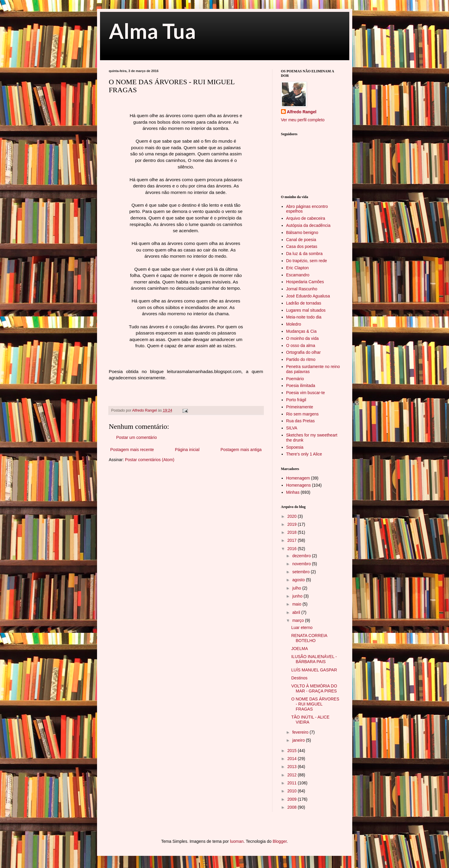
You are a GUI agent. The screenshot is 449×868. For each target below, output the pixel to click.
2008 (292, 807)
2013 (292, 767)
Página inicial (187, 450)
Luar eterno (302, 627)
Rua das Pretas (300, 421)
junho (298, 596)
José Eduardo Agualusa (308, 296)
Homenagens (298, 485)
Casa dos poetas (302, 246)
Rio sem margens (302, 414)
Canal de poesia (301, 240)
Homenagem (298, 478)
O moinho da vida (302, 338)
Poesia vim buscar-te (306, 393)
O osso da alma (301, 345)
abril (297, 612)
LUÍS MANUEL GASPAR (314, 670)
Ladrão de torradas (304, 303)
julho (297, 588)
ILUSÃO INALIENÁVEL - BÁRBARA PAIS (314, 659)
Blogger (280, 841)
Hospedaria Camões (305, 282)
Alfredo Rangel (302, 112)
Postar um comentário (137, 437)
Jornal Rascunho (302, 289)
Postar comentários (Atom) (150, 460)
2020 (292, 516)
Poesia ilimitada (301, 386)
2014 (292, 759)
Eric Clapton (297, 268)
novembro (302, 564)
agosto (299, 580)
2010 (292, 791)
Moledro (294, 324)
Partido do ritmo (301, 359)
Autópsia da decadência (308, 225)
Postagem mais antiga (241, 450)
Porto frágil (296, 400)
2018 (292, 532)
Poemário (295, 379)
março (299, 620)
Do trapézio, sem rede (307, 261)
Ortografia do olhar (303, 352)
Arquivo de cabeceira (306, 218)
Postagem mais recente (132, 450)
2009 (292, 799)
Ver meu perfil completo (303, 120)
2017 (292, 540)
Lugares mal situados (306, 310)
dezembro (302, 556)
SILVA (292, 428)
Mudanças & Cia (301, 331)
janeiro (299, 740)
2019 (292, 524)
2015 (292, 751)
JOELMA (299, 649)
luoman (237, 841)
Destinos (299, 678)
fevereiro (301, 732)
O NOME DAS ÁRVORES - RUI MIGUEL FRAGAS (315, 704)
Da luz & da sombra (304, 254)
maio (297, 604)
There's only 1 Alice (304, 454)
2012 (292, 775)
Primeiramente (300, 407)
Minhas (293, 492)
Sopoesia (295, 447)
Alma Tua (152, 31)
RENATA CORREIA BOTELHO (309, 638)
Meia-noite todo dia (304, 317)
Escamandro (298, 275)
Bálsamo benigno (302, 232)
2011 (292, 783)
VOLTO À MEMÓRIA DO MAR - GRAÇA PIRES (314, 688)
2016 (292, 549)
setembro (302, 572)
